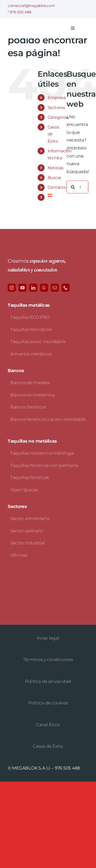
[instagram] (12, 288)
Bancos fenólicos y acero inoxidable (48, 419)
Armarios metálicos (31, 354)
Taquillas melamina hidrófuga (42, 453)
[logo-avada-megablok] (36, 28)
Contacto (57, 187)
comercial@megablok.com (31, 6)
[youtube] (23, 288)
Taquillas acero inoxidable (38, 342)
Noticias (56, 168)
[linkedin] (33, 288)
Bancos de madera (30, 383)
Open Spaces (24, 490)
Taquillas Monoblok (31, 330)
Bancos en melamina (33, 395)
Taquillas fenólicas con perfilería (44, 465)
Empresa (57, 98)
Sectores (56, 108)
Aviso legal (48, 638)
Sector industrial (28, 543)
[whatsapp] (44, 288)
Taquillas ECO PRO (30, 317)
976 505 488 (20, 12)
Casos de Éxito (48, 746)
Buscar (54, 178)
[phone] (66, 288)
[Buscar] (73, 187)
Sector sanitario (27, 531)
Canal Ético (48, 725)
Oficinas (19, 555)
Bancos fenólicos (28, 407)
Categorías (58, 117)
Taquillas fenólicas (30, 477)
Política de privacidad (48, 681)
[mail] (55, 288)
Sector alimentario (30, 518)
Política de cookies (48, 703)
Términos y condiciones (48, 660)
